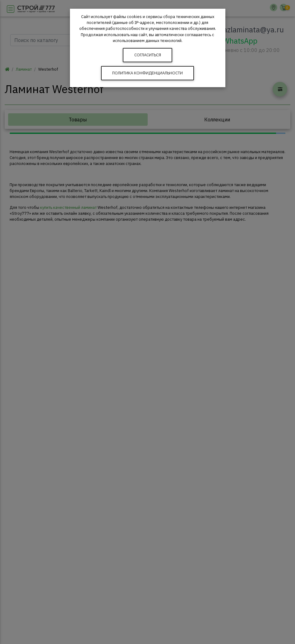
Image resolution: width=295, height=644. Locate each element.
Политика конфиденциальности (147, 73)
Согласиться (148, 55)
